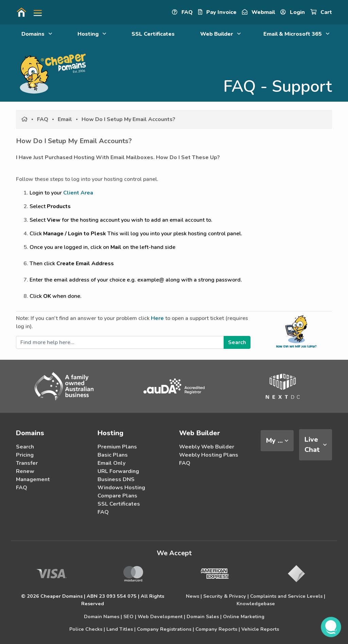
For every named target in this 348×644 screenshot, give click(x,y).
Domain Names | (103, 616)
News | (194, 596)
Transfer (27, 463)
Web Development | (161, 616)
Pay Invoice (217, 12)
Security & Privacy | (226, 596)
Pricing (25, 455)
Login (293, 12)
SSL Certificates (153, 34)
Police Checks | (87, 629)
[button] (35, 12)
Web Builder (220, 34)
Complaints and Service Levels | (288, 596)
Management (33, 479)
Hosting (92, 34)
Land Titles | (121, 629)
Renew (25, 471)
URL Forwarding (118, 471)
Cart (321, 12)
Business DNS (116, 479)
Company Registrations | (166, 629)
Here (157, 318)
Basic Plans (113, 455)
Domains (37, 34)
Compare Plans (117, 496)
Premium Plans (117, 447)
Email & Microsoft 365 (296, 34)
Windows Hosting (121, 488)
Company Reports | (218, 629)
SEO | (130, 616)
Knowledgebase (256, 604)
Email (65, 119)
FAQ (182, 12)
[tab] (277, 441)
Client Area (78, 193)
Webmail (258, 12)
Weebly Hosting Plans (209, 455)
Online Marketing (244, 616)
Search (25, 447)
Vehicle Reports (260, 629)
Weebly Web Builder (207, 447)
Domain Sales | (204, 616)
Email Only (111, 463)
